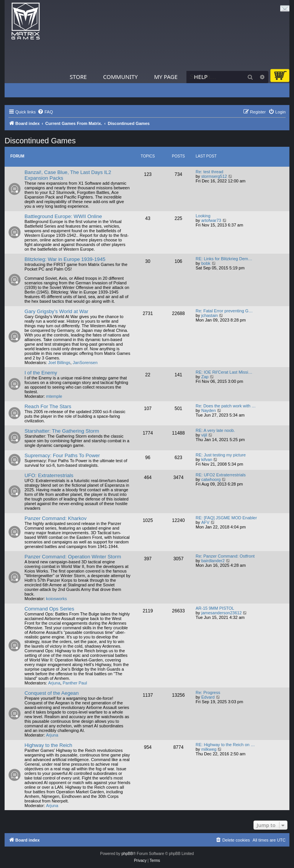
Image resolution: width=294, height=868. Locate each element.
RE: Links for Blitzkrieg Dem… (224, 259)
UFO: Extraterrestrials (49, 475)
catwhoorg (211, 479)
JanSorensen (85, 363)
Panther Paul (75, 683)
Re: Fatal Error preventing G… (224, 311)
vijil (204, 435)
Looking (203, 216)
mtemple (54, 396)
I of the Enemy (41, 373)
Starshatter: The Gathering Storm (62, 431)
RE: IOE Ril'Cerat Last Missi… (224, 372)
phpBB (127, 854)
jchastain (210, 315)
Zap (205, 377)
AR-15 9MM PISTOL (215, 608)
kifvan (207, 459)
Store (78, 77)
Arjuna (54, 683)
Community (120, 77)
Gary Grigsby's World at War (56, 311)
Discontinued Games (40, 141)
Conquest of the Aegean (52, 693)
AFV (205, 522)
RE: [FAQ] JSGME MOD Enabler (226, 518)
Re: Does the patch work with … (226, 406)
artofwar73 (211, 220)
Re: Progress (208, 692)
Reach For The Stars (48, 406)
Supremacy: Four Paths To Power (62, 455)
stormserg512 (214, 176)
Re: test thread (209, 172)
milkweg (209, 749)
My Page (166, 77)
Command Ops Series (49, 609)
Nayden (209, 410)
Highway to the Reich (48, 745)
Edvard (208, 697)
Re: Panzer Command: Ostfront (225, 556)
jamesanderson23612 (222, 613)
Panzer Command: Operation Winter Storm (73, 557)
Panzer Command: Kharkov (56, 518)
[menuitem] (45, 112)
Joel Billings (59, 363)
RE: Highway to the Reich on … (225, 745)
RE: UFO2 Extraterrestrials (221, 475)
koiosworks (56, 599)
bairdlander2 (213, 561)
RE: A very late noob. (215, 430)
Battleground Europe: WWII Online (63, 216)
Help (201, 77)
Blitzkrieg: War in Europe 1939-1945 (65, 259)
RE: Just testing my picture (221, 455)
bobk (206, 263)
